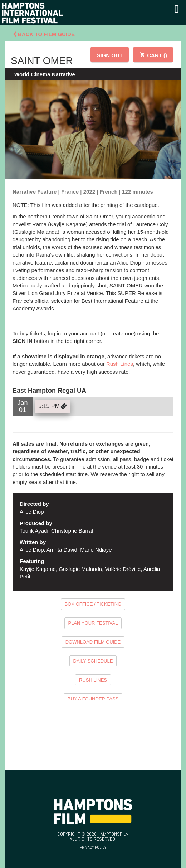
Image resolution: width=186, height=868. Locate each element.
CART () (153, 54)
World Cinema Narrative (45, 74)
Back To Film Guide (44, 34)
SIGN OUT (110, 55)
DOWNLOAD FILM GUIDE (93, 642)
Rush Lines (120, 364)
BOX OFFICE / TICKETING (93, 604)
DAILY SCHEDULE (93, 661)
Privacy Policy (93, 847)
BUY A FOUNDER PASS (93, 699)
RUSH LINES (93, 680)
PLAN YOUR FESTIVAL (93, 623)
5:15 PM (53, 406)
